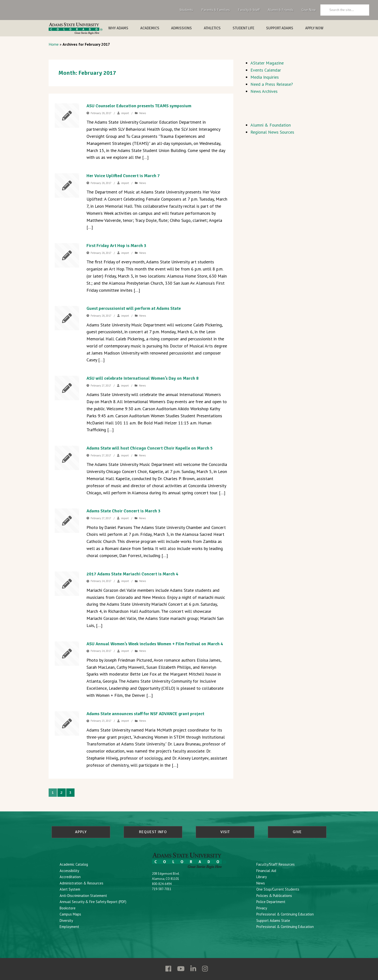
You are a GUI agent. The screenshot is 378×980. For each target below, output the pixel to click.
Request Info (153, 832)
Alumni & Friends (281, 10)
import (125, 113)
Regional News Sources (272, 132)
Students (186, 10)
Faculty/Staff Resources (275, 864)
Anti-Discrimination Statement (83, 896)
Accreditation (70, 877)
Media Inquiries (265, 77)
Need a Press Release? (272, 84)
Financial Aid (266, 871)
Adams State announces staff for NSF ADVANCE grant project (145, 714)
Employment (69, 927)
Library (262, 877)
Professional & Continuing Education (285, 914)
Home (54, 44)
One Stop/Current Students (278, 889)
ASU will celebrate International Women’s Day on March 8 (143, 378)
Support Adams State (273, 921)
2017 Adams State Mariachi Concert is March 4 (132, 574)
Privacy (262, 908)
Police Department (271, 902)
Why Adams (118, 28)
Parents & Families (216, 10)
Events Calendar (266, 70)
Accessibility (69, 871)
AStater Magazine (267, 63)
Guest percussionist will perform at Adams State (134, 308)
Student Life (243, 28)
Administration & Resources (81, 883)
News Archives (264, 91)
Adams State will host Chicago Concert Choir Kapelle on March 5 (150, 448)
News (143, 113)
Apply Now (314, 28)
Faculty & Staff (249, 10)
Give (297, 832)
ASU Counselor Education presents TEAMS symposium (139, 106)
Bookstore (68, 908)
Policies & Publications (274, 896)
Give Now (309, 10)
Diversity (66, 921)
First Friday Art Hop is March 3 (116, 246)
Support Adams (280, 28)
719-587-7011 (162, 889)
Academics (150, 28)
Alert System (70, 889)
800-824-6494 (162, 884)
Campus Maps (70, 914)
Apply (81, 832)
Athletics (212, 28)
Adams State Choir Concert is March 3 (124, 511)
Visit (225, 832)
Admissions (181, 28)
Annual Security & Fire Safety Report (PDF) (93, 902)
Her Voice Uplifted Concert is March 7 (123, 176)
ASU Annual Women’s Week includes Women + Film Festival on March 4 (155, 644)
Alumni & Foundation (271, 125)
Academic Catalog (74, 864)
